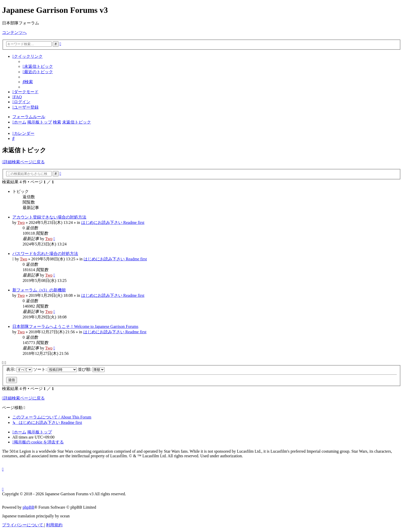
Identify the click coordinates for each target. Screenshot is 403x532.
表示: (19, 369)
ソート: (55, 369)
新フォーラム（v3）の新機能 (39, 290)
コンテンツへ (14, 32)
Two (21, 222)
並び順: (91, 369)
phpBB (28, 507)
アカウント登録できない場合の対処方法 (49, 217)
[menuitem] (38, 66)
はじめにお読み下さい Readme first (113, 222)
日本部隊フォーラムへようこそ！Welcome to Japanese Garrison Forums (75, 326)
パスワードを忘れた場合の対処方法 (45, 254)
